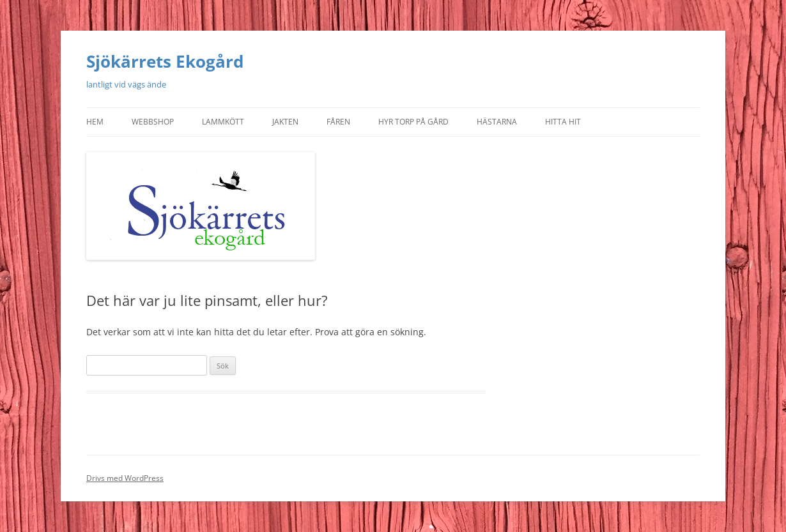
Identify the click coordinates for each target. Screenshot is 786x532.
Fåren (338, 122)
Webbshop (153, 122)
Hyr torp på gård (413, 122)
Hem (95, 122)
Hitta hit (563, 122)
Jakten (285, 122)
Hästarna (497, 122)
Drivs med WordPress (125, 478)
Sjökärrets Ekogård (165, 61)
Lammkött (223, 122)
